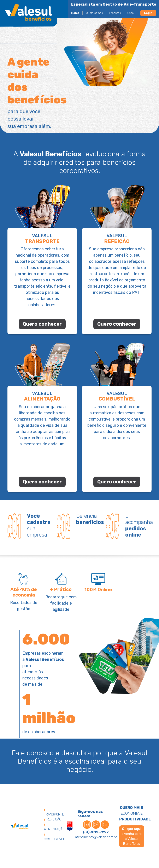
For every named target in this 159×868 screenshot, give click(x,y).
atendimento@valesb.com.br (96, 837)
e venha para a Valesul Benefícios (132, 836)
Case (131, 13)
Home (75, 13)
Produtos (115, 13)
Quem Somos (94, 13)
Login (148, 13)
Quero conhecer (42, 324)
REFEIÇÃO (53, 819)
